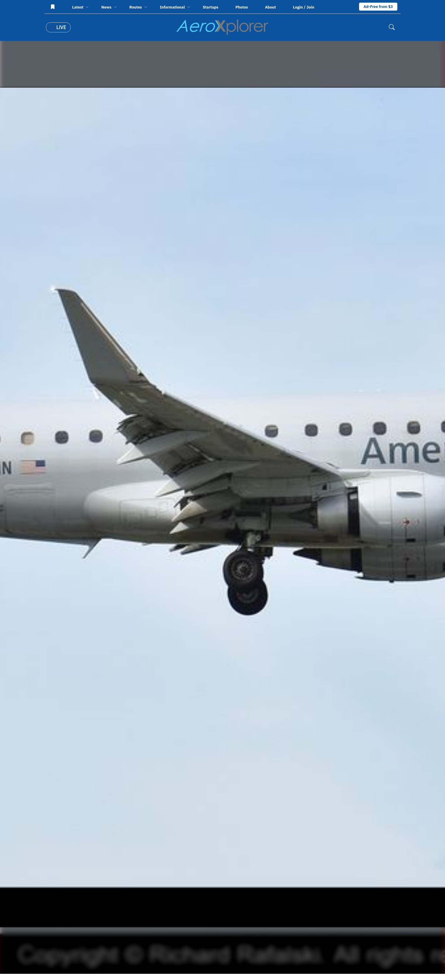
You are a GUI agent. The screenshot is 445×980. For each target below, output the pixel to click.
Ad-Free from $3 (378, 7)
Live (58, 27)
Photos (242, 7)
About (270, 7)
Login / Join (304, 7)
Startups (211, 7)
